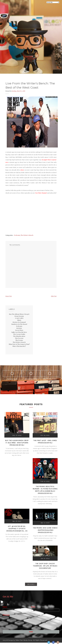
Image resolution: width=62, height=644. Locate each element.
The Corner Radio (19, 334)
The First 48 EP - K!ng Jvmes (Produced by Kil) (45, 442)
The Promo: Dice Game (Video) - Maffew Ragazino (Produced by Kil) (45, 530)
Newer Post (9, 296)
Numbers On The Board (19, 324)
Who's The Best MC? (19, 346)
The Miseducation (19, 336)
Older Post (54, 296)
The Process (19, 338)
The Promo (19, 340)
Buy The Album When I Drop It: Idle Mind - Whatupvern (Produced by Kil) (17, 443)
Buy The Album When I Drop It (19, 314)
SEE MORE (30, 584)
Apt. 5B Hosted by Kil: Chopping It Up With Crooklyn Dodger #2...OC (17, 529)
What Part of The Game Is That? (19, 344)
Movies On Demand (19, 322)
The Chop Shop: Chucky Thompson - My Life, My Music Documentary (45, 566)
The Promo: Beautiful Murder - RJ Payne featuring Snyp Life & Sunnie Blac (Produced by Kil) (45, 490)
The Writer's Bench (27, 235)
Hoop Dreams (19, 316)
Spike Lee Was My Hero (19, 332)
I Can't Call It (19, 318)
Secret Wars (19, 330)
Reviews (19, 328)
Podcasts (17, 235)
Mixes (19, 320)
